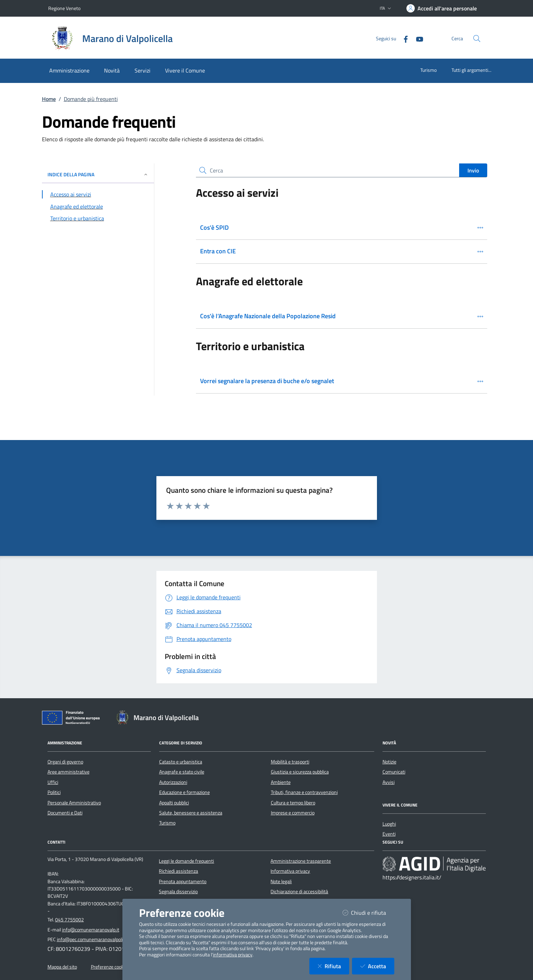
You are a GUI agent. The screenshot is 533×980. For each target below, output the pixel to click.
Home (49, 99)
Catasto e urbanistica (181, 762)
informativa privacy (233, 955)
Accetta (377, 966)
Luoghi (389, 824)
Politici (54, 792)
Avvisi (389, 782)
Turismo (428, 70)
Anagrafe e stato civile (182, 772)
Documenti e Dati (65, 813)
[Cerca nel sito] (477, 39)
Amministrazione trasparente (301, 861)
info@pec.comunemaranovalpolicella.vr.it (99, 939)
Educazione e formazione (184, 792)
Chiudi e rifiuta (368, 913)
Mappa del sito (62, 967)
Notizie (389, 762)
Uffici (53, 782)
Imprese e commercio (293, 813)
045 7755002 (70, 920)
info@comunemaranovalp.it (91, 930)
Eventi (389, 834)
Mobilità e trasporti (290, 762)
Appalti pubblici (174, 803)
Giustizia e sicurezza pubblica (300, 772)
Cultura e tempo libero (293, 803)
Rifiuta (333, 966)
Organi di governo (65, 762)
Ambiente (281, 782)
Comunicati (394, 772)
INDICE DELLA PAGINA (98, 174)
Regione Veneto (64, 8)
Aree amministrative (68, 772)
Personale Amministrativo (74, 803)
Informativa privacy (290, 871)
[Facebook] (403, 38)
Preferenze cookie (109, 967)
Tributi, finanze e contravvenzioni (304, 792)
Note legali (281, 881)
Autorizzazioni (173, 782)
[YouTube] (417, 38)
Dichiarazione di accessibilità (299, 892)
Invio (473, 170)
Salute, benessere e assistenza (191, 813)
